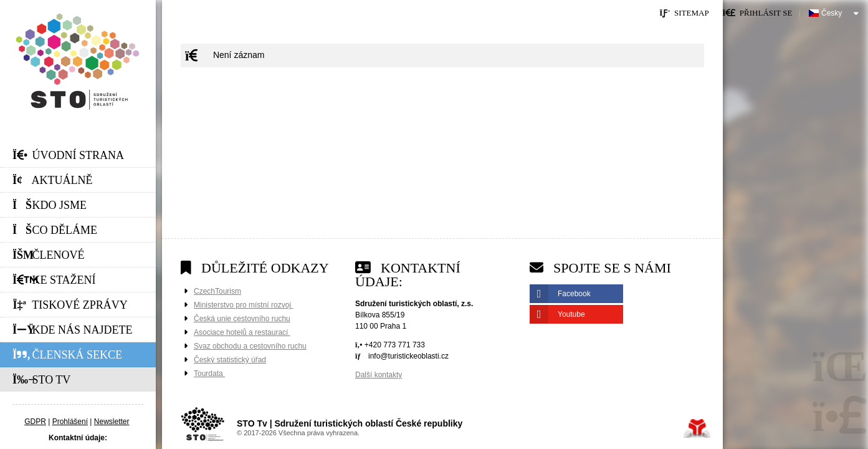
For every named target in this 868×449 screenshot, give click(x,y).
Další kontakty (379, 375)
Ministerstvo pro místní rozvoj (243, 305)
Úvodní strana (78, 61)
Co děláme (55, 230)
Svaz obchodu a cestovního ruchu (250, 346)
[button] (757, 13)
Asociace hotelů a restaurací (242, 332)
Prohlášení (70, 422)
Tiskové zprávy (70, 305)
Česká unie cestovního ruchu (242, 319)
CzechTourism (217, 291)
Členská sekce (67, 355)
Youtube (571, 314)
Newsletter (112, 422)
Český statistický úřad (230, 360)
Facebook (574, 294)
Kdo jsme (50, 205)
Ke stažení (54, 280)
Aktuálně (53, 180)
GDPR (35, 422)
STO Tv (41, 380)
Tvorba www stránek (697, 428)
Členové (49, 255)
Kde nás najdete (73, 330)
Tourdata (209, 374)
